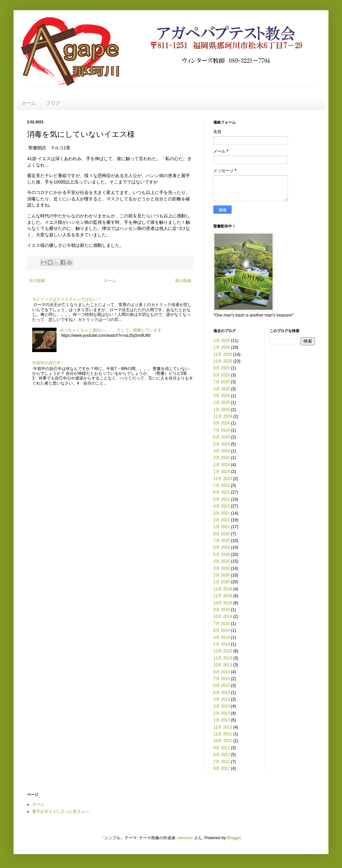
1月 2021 (222, 527)
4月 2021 (222, 506)
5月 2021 (222, 499)
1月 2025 (222, 410)
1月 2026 (222, 347)
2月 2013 (222, 713)
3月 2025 (222, 396)
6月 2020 (222, 547)
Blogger (234, 838)
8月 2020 (222, 534)
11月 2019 (223, 596)
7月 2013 (222, 679)
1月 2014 (222, 644)
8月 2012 (222, 755)
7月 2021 (222, 485)
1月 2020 (222, 582)
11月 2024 (223, 416)
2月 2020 (222, 575)
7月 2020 (222, 541)
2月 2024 (222, 465)
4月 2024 (222, 451)
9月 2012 (222, 748)
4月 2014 (222, 637)
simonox (185, 838)
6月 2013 (222, 686)
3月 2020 (222, 568)
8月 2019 (222, 610)
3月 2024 (222, 458)
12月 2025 (223, 354)
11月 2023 (223, 479)
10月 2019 (223, 603)
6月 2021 (222, 492)
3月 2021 (222, 513)
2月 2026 (222, 341)
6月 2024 (222, 437)
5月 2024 (222, 444)
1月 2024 (222, 472)
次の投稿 (37, 281)
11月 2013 (223, 658)
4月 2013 (222, 699)
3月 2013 (222, 706)
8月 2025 (222, 375)
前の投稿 (183, 281)
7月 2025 (222, 382)
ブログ (53, 103)
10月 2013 (223, 665)
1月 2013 (222, 720)
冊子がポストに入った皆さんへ (61, 811)
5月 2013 (222, 693)
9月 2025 (222, 368)
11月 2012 (223, 734)
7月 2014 (222, 624)
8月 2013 (222, 672)
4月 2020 (222, 561)
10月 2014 (223, 616)
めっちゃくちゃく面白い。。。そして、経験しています (111, 330)
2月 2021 (222, 520)
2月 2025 (222, 403)
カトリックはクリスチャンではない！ (67, 299)
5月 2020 (222, 555)
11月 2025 (223, 361)
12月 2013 (223, 651)
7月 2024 (222, 430)
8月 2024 (222, 423)
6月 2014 (222, 630)
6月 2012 (222, 768)
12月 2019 (223, 589)
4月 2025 (222, 389)
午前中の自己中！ (48, 363)
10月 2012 (223, 741)
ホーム (29, 103)
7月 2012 (222, 762)
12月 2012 (223, 727)
